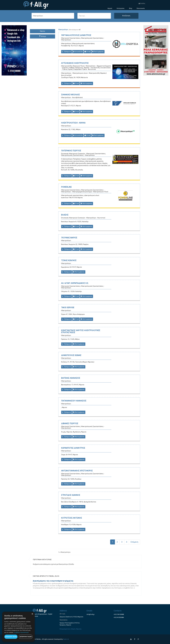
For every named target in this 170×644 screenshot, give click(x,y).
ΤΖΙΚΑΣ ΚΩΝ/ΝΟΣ (69, 260)
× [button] (32, 614)
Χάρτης (42, 31)
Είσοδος (142, 3)
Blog (131, 8)
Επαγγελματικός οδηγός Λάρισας (71, 629)
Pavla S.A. (66, 639)
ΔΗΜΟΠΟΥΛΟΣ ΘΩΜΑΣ (71, 355)
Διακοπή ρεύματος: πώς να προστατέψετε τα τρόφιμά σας (53, 581)
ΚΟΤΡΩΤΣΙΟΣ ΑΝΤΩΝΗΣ (72, 518)
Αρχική (110, 8)
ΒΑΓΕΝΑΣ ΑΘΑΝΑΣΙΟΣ (71, 378)
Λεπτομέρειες (98, 52)
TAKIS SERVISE (68, 307)
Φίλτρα (42, 36)
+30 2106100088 (119, 614)
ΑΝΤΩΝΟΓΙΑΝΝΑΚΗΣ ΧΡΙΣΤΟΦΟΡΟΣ (77, 471)
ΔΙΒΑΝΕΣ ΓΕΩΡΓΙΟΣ (70, 423)
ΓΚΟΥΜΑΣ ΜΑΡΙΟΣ (69, 238)
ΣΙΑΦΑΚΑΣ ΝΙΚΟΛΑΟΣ (70, 95)
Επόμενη (134, 542)
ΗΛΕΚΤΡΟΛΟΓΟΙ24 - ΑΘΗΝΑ (73, 123)
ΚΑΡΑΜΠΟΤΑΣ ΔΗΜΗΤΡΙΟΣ (73, 448)
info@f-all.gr (91, 614)
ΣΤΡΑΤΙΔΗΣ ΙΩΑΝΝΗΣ (71, 495)
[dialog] (18, 627)
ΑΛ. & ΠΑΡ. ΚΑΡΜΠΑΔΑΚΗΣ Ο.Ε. (75, 283)
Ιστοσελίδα (78, 52)
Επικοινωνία (141, 8)
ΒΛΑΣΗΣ (65, 215)
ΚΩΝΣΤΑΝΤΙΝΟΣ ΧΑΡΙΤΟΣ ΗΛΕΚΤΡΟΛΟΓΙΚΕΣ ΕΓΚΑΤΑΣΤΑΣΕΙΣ (81, 331)
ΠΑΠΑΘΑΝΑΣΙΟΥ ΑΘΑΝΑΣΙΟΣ (74, 401)
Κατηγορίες (121, 8)
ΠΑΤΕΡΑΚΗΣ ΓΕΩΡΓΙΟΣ (71, 151)
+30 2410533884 (119, 617)
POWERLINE (66, 187)
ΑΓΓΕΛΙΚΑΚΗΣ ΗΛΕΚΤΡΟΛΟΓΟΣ (75, 63)
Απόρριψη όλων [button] (26, 637)
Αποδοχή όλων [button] (11, 637)
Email (87, 52)
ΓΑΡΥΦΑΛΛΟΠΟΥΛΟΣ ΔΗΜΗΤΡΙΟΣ (76, 35)
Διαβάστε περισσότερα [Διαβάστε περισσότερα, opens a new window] (21, 632)
